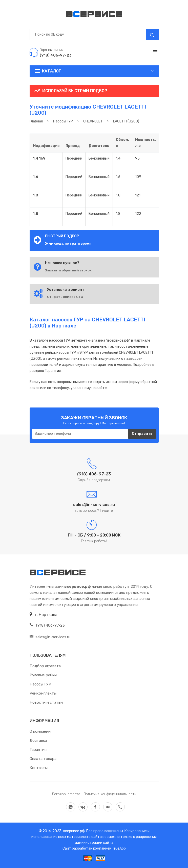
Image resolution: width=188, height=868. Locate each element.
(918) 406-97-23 (47, 625)
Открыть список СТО (65, 297)
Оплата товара (43, 759)
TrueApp (119, 848)
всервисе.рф (74, 831)
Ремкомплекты (43, 693)
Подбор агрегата (45, 666)
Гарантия (38, 750)
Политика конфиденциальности (110, 794)
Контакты (39, 768)
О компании (40, 731)
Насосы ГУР (40, 684)
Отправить (142, 434)
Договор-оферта (66, 794)
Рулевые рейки (43, 675)
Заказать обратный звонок (68, 270)
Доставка (38, 741)
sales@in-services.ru (50, 637)
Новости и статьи (46, 702)
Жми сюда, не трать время (68, 244)
